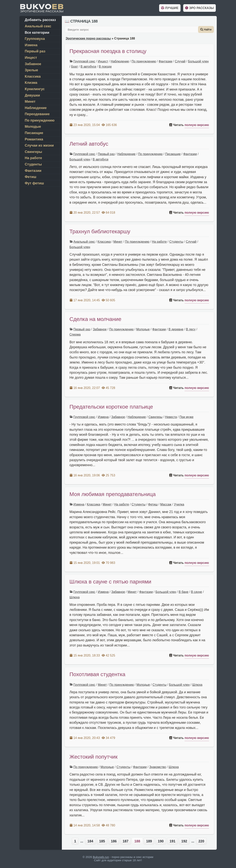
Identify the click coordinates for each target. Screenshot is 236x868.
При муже (186, 417)
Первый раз (106, 154)
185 (102, 841)
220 (201, 841)
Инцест (103, 61)
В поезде (105, 67)
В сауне (197, 592)
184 (90, 841)
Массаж (166, 504)
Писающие (173, 154)
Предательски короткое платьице (111, 407)
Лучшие (170, 8)
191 (172, 841)
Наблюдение (120, 61)
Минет (118, 242)
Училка (179, 504)
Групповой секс (84, 61)
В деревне (176, 329)
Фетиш (153, 504)
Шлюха (75, 597)
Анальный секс (84, 242)
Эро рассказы (199, 8)
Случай (180, 61)
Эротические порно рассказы (88, 38)
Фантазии (165, 61)
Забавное (100, 329)
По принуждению (144, 61)
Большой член (198, 61)
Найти (206, 29)
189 (149, 841)
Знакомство (158, 767)
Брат (74, 67)
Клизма (31, 83)
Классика (104, 242)
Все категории (37, 33)
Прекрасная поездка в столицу (108, 51)
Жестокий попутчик (94, 757)
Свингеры (155, 417)
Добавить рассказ (40, 20)
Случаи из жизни (39, 145)
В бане (184, 592)
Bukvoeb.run (101, 857)
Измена (103, 417)
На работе (159, 242)
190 (161, 841)
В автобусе (88, 67)
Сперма (75, 335)
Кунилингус (35, 89)
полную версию (197, 125)
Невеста (171, 417)
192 (184, 841)
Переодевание (37, 114)
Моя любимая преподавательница (113, 494)
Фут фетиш (34, 183)
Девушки (32, 95)
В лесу (191, 329)
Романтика (34, 139)
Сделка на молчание (95, 319)
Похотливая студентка (97, 674)
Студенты (176, 242)
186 (114, 841)
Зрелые (31, 70)
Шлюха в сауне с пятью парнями (110, 582)
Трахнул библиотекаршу (100, 231)
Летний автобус (89, 144)
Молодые (143, 329)
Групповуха (35, 39)
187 (126, 841)
